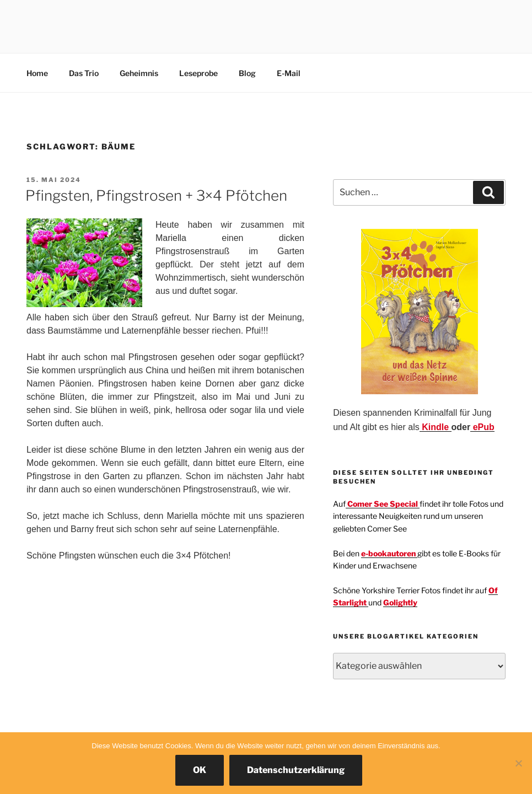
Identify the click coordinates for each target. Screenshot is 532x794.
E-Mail (289, 73)
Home (37, 73)
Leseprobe (198, 73)
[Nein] (518, 763)
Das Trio (84, 73)
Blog (247, 73)
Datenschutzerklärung (296, 770)
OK (200, 770)
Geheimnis (139, 73)
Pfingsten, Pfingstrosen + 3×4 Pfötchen (156, 195)
